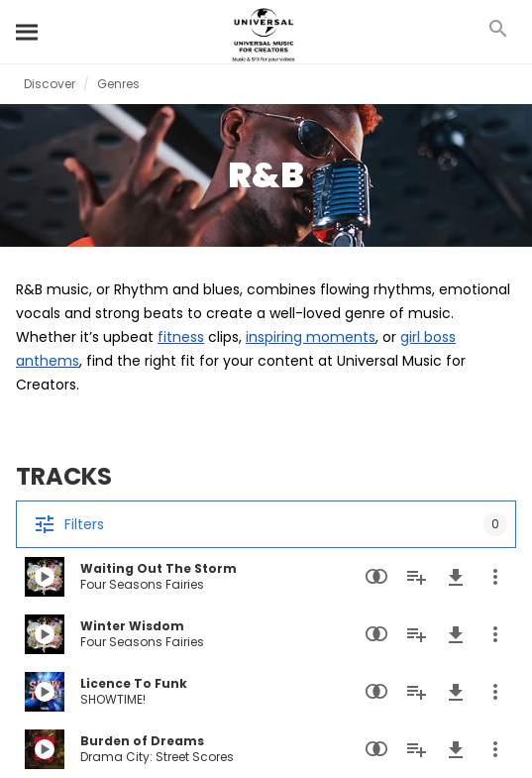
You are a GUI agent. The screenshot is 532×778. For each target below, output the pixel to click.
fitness (181, 337)
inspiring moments (311, 337)
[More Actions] (495, 577)
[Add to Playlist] (416, 577)
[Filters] (266, 524)
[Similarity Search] (376, 577)
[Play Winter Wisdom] (45, 634)
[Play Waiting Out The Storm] (45, 577)
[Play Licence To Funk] (45, 692)
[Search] (28, 32)
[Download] (456, 577)
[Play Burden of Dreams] (45, 749)
